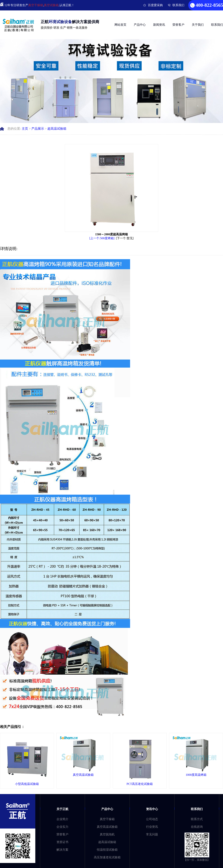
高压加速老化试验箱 (107, 857)
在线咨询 (197, 827)
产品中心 (140, 25)
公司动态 (152, 819)
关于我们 (198, 25)
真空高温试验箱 (107, 827)
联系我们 (178, 5)
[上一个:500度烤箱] (102, 238)
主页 (25, 129)
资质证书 (62, 842)
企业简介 (62, 819)
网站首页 (120, 25)
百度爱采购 (155, 5)
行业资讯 (152, 827)
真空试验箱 (51, 5)
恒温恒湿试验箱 (107, 850)
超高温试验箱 (57, 129)
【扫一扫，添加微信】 (197, 860)
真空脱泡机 (107, 834)
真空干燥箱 (36, 5)
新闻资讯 (159, 25)
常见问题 (152, 834)
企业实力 (62, 827)
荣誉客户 (178, 25)
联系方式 (197, 819)
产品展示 (38, 129)
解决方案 (62, 850)
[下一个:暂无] (125, 238)
